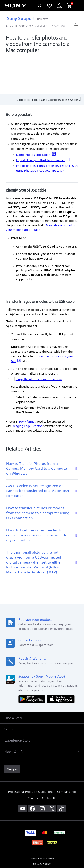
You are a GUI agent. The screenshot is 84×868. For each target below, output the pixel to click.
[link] (12, 732)
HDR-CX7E (43, 19)
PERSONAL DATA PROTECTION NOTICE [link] (42, 832)
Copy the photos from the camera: (39, 342)
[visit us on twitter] (52, 771)
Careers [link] (33, 761)
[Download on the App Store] (61, 661)
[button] (42, 680)
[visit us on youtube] (23, 771)
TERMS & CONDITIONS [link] (42, 821)
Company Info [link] (67, 755)
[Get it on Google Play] (33, 661)
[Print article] (76, 26)
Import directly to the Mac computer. (43, 123)
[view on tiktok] (61, 771)
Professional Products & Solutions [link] (31, 755)
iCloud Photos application (36, 117)
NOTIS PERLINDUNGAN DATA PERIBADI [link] (42, 838)
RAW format (27, 384)
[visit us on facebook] (32, 771)
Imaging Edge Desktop (27, 389)
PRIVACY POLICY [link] (42, 827)
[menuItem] (50, 6)
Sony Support (20, 18)
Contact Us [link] (49, 761)
